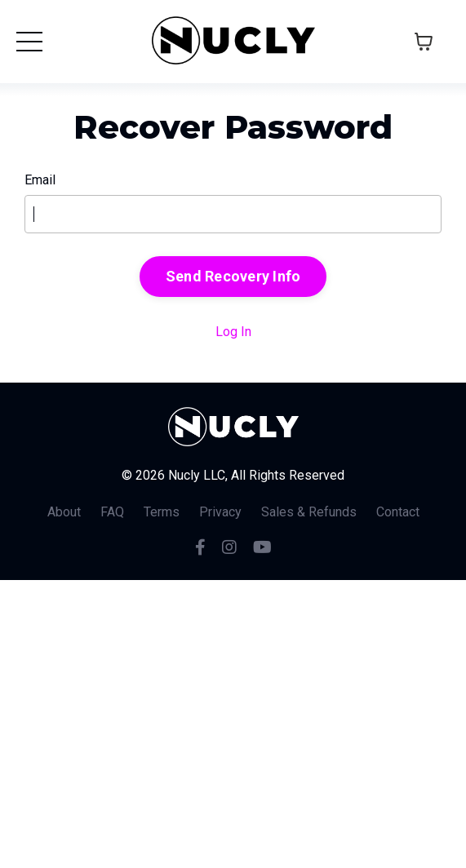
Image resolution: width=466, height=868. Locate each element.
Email (40, 180)
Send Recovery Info (233, 276)
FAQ (112, 512)
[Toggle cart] (424, 42)
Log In (233, 332)
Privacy (220, 512)
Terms (162, 512)
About (64, 512)
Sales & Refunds (309, 512)
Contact (398, 512)
